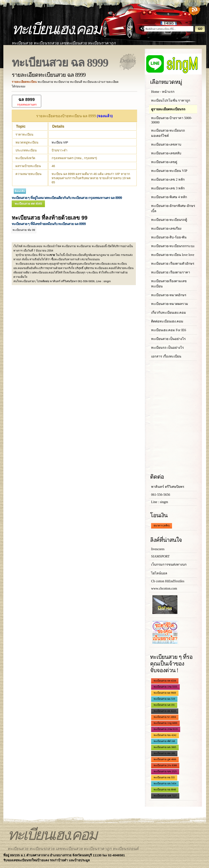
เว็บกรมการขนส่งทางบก (169, 564)
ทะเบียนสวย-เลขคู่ (164, 162)
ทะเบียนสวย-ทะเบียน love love (173, 255)
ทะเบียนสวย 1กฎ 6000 (165, 723)
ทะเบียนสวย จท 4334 (165, 681)
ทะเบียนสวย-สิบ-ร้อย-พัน (169, 237)
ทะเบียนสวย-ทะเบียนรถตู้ (169, 220)
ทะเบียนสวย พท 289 (164, 753)
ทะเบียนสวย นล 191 (164, 705)
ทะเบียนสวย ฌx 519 (164, 699)
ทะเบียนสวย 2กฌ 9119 (166, 729)
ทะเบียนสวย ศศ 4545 (28, 204)
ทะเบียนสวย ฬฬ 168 (164, 741)
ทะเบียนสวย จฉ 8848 (165, 790)
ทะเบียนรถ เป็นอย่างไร (168, 348)
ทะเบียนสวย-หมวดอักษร (169, 295)
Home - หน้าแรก (163, 92)
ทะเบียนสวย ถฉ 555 (164, 777)
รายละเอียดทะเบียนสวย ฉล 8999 (49, 75)
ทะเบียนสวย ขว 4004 (165, 717)
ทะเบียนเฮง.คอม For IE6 (169, 330)
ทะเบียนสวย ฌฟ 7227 (165, 796)
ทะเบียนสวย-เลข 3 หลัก (168, 188)
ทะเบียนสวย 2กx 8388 (165, 765)
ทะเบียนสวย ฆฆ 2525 (165, 771)
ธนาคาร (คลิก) (162, 526)
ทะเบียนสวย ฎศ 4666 (165, 759)
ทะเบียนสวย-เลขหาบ (166, 144)
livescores (158, 549)
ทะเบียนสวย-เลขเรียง (166, 228)
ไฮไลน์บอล (159, 573)
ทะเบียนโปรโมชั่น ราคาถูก (171, 100)
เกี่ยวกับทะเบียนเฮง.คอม (169, 313)
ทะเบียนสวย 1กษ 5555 (165, 687)
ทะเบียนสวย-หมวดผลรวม (170, 304)
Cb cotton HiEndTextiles (168, 581)
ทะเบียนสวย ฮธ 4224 (165, 711)
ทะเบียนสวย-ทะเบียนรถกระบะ (173, 246)
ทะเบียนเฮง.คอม (56, 29)
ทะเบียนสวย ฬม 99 (24, 230)
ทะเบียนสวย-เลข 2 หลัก (168, 179)
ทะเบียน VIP (60, 142)
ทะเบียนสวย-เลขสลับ (166, 153)
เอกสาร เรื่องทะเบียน (166, 356)
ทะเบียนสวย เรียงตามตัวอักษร (173, 264)
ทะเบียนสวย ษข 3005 (165, 747)
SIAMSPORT (160, 556)
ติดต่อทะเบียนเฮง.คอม (167, 321)
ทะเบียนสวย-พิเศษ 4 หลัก (169, 197)
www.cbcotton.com (164, 588)
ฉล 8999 (27, 99)
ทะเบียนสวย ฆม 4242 (165, 735)
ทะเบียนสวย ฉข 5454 (165, 784)
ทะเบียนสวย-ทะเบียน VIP (169, 171)
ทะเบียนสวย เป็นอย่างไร (168, 339)
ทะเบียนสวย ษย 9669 (165, 693)
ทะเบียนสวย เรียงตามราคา (171, 272)
